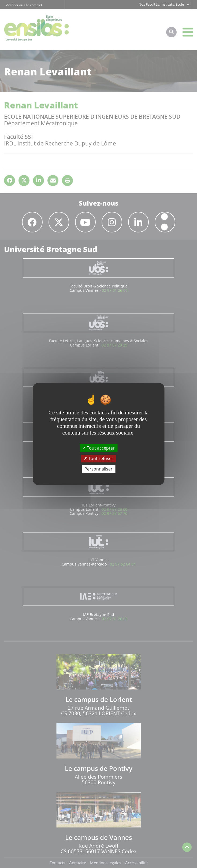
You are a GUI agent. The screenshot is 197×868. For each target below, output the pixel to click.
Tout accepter (98, 448)
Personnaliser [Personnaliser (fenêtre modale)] (98, 469)
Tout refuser (99, 458)
